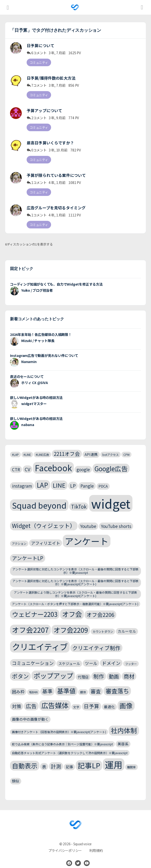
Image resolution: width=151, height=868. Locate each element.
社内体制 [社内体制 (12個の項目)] (124, 724)
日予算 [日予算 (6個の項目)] (92, 699)
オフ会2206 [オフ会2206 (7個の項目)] (100, 608)
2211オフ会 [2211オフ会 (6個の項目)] (67, 447)
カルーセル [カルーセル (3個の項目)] (127, 624)
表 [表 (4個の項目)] (44, 760)
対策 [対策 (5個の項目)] (17, 700)
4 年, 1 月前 (57, 178)
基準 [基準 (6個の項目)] (47, 685)
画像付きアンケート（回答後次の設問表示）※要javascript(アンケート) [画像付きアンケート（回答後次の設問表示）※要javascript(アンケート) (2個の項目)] (59, 725)
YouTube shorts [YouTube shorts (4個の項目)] (116, 520)
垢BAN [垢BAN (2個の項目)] (33, 685)
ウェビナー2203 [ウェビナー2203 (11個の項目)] (35, 607)
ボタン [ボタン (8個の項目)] (20, 669)
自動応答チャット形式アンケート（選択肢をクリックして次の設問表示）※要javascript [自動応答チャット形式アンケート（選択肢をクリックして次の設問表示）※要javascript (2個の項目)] (70, 746)
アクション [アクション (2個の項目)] (19, 537)
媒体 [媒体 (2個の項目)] (83, 685)
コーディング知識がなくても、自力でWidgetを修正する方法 (56, 277)
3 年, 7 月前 (57, 53)
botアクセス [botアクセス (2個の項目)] (111, 448)
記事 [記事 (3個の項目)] (69, 760)
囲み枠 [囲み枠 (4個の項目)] (18, 685)
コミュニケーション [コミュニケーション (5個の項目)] (33, 656)
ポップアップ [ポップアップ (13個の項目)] (53, 669)
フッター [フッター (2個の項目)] (131, 657)
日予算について (40, 46)
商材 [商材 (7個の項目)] (129, 669)
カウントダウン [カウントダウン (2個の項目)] (103, 625)
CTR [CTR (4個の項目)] (16, 463)
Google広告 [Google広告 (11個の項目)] (111, 462)
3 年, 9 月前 (57, 115)
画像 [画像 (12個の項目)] (126, 699)
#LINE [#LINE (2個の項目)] (27, 448)
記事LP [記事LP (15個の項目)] (89, 758)
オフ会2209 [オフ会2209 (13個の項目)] (71, 623)
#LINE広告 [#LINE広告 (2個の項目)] (42, 448)
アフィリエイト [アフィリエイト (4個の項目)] (46, 536)
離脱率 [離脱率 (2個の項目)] (131, 760)
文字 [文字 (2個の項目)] (76, 700)
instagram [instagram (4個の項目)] (22, 479)
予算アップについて (44, 108)
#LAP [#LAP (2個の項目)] (15, 448)
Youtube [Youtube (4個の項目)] (88, 520)
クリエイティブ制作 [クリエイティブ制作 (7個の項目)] (96, 641)
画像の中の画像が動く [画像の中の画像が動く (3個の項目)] (30, 713)
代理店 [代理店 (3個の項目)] (83, 670)
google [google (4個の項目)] (83, 463)
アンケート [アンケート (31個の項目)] (87, 534)
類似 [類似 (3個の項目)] (16, 774)
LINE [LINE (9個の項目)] (59, 478)
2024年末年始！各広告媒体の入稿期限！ (41, 328)
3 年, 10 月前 (58, 147)
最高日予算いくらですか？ (50, 140)
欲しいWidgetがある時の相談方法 (36, 391)
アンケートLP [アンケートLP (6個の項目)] (28, 551)
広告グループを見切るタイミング (56, 202)
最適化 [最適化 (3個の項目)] (109, 700)
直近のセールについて (27, 370)
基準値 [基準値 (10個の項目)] (66, 684)
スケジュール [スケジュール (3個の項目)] (69, 657)
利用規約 (96, 844)
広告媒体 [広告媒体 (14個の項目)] (55, 699)
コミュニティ (39, 62)
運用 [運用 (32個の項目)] (114, 758)
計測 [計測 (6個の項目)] (56, 759)
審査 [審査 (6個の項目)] (96, 685)
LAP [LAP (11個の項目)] (42, 478)
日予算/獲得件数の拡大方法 (51, 77)
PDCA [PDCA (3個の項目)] (103, 479)
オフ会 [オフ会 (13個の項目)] (72, 607)
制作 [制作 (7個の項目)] (99, 669)
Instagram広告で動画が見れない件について (44, 349)
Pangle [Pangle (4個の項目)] (87, 479)
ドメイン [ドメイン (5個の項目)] (111, 656)
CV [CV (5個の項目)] (27, 462)
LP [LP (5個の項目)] (73, 479)
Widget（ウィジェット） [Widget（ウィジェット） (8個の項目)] (44, 519)
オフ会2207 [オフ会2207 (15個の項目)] (30, 623)
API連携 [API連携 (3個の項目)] (91, 447)
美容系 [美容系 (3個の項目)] (123, 737)
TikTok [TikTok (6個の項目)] (79, 500)
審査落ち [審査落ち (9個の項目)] (117, 684)
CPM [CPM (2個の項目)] (126, 448)
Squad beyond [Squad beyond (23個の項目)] (39, 498)
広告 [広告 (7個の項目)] (31, 699)
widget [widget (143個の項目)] (111, 496)
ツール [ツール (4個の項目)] (91, 656)
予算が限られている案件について (56, 171)
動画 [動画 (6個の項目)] (114, 669)
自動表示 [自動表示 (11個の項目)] (25, 759)
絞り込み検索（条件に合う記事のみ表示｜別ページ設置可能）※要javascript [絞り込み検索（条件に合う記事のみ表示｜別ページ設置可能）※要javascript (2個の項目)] (62, 737)
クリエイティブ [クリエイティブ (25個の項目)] (40, 640)
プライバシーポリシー (65, 844)
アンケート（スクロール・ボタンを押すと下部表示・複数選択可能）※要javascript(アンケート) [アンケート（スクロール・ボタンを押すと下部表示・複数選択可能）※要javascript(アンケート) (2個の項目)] (75, 597)
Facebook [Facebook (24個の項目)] (53, 461)
